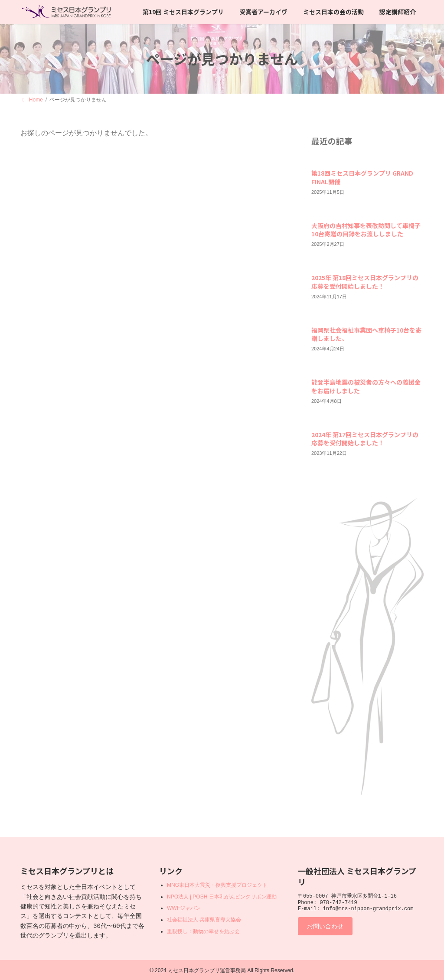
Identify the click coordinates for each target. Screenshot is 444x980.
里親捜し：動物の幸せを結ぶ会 (203, 931)
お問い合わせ (329, 930)
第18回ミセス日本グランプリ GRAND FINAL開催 (362, 177)
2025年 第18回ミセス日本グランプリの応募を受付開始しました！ (365, 282)
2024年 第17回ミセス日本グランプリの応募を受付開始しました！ (365, 439)
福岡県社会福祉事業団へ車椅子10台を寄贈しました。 (366, 334)
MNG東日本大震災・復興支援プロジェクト (217, 885)
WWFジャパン (184, 908)
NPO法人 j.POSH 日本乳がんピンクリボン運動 (222, 897)
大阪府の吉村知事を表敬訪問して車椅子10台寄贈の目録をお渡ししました (366, 229)
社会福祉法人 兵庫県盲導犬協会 (204, 920)
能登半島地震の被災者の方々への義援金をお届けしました (366, 386)
